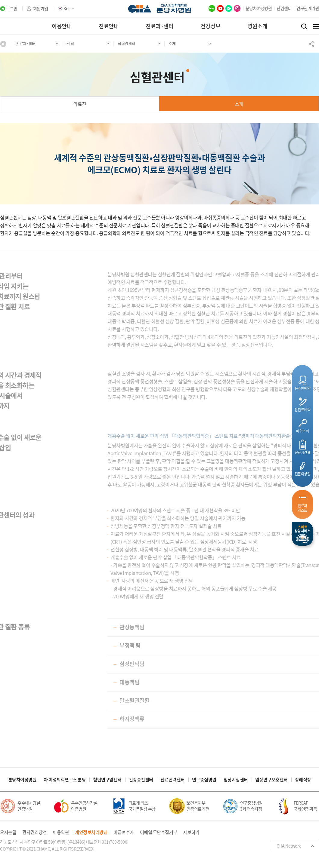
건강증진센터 (141, 780)
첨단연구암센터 (107, 780)
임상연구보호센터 (271, 780)
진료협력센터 (173, 780)
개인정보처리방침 (91, 832)
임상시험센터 (236, 780)
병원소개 (257, 26)
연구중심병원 (204, 780)
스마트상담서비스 (302, 534)
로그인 (12, 9)
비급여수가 (124, 832)
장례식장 (303, 780)
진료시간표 (303, 452)
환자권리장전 (34, 832)
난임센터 (284, 8)
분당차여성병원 (259, 8)
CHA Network (289, 846)
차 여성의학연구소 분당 (65, 780)
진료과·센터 (159, 26)
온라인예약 (303, 388)
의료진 (80, 104)
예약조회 (302, 431)
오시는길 (8, 832)
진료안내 (109, 26)
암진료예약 (303, 410)
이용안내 (62, 26)
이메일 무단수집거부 (159, 832)
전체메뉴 (316, 26)
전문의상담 (303, 474)
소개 (239, 104)
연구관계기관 (308, 8)
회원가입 (41, 9)
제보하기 (191, 832)
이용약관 (61, 832)
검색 (304, 26)
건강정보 (210, 26)
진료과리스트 (302, 508)
